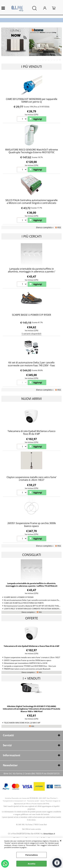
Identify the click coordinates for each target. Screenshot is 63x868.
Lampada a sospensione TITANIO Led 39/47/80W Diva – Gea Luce (30, 666)
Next (60, 44)
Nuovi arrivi (31, 399)
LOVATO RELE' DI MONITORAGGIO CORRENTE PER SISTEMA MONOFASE (33, 609)
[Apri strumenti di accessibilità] (57, 863)
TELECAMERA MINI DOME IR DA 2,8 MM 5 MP (22, 723)
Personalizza (31, 855)
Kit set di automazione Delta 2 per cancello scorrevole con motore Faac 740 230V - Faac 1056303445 (31, 365)
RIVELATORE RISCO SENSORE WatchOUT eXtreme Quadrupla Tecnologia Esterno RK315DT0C (32, 151)
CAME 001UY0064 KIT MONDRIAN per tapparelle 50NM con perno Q (32, 100)
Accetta (31, 864)
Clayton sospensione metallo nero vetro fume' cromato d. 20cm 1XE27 (32, 479)
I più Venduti (32, 67)
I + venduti (32, 678)
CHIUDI (61, 841)
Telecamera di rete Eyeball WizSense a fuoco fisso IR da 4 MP (31, 432)
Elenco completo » (45, 227)
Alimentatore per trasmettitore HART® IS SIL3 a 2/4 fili (26, 663)
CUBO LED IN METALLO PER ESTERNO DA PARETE (24, 603)
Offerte (32, 618)
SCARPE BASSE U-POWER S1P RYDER (31, 315)
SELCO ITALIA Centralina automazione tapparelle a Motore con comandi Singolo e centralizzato (31, 202)
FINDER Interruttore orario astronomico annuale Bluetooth (27, 669)
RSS (59, 227)
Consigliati (32, 555)
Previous (3, 44)
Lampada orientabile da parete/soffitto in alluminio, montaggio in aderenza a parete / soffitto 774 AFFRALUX (31, 272)
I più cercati (32, 236)
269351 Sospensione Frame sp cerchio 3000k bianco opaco (32, 525)
